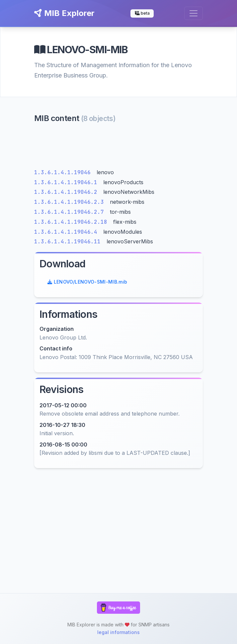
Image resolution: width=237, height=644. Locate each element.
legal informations (118, 632)
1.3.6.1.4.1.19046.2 (67, 192)
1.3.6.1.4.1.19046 (64, 172)
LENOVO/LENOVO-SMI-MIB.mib (87, 282)
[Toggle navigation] (194, 13)
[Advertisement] (118, 147)
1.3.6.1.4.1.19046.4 (67, 232)
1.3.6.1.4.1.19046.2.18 (72, 222)
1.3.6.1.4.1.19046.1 (67, 182)
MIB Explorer (64, 13)
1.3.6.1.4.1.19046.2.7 (71, 212)
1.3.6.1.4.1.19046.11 (69, 242)
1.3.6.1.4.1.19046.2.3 (71, 202)
